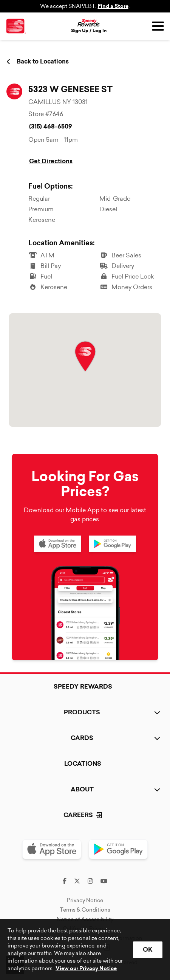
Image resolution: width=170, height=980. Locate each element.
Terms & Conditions (85, 910)
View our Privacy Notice (86, 968)
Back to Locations (38, 62)
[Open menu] (158, 26)
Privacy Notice (85, 900)
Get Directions (51, 161)
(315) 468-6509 (51, 126)
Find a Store (113, 6)
